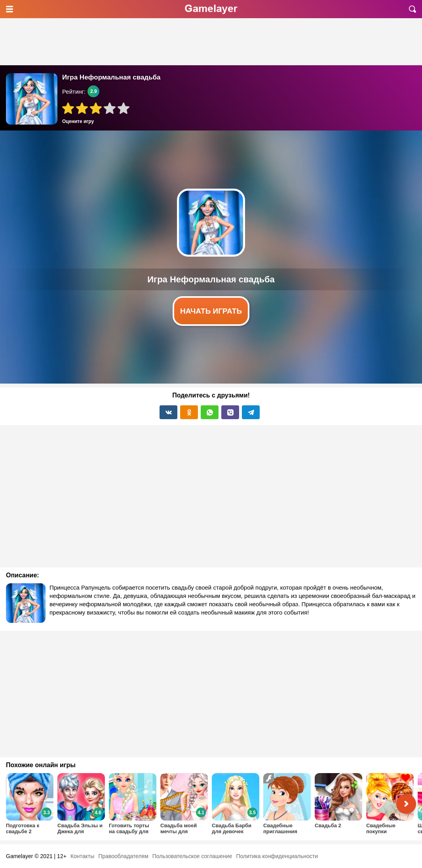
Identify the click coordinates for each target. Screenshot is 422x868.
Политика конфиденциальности (277, 856)
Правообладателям (123, 856)
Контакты (82, 856)
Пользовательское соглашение (192, 856)
